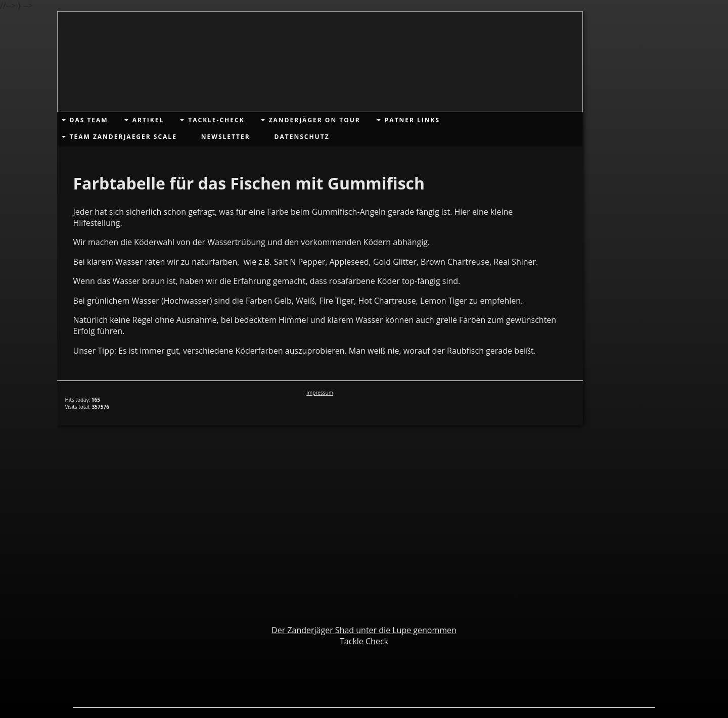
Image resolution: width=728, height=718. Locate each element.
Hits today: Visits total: (87, 403)
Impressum (320, 393)
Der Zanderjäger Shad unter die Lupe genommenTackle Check (364, 636)
